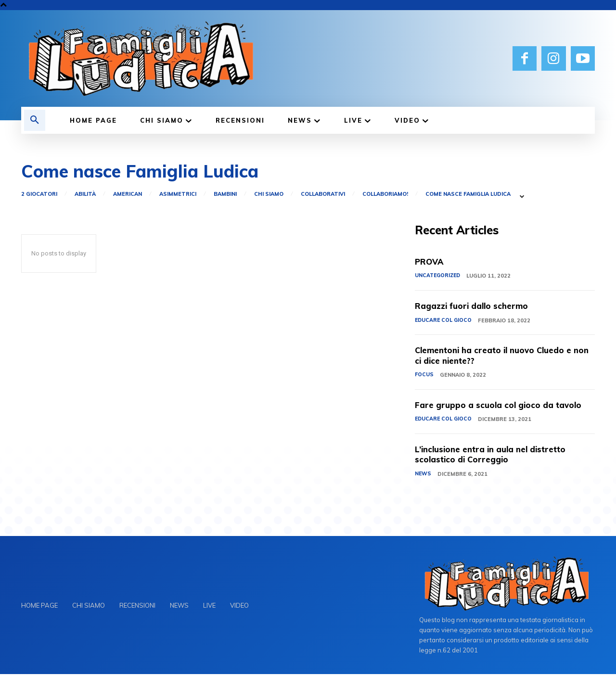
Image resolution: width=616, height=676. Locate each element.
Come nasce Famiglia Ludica (468, 194)
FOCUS (424, 376)
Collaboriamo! (385, 194)
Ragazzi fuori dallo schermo (475, 307)
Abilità (85, 194)
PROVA (430, 262)
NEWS (423, 475)
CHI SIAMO (269, 194)
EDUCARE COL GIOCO (444, 321)
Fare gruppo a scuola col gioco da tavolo (502, 406)
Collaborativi (323, 194)
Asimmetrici (178, 194)
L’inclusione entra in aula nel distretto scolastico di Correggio (496, 456)
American (128, 194)
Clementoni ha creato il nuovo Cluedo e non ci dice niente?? (498, 356)
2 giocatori (39, 194)
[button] (35, 120)
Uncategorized (439, 277)
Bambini (225, 194)
